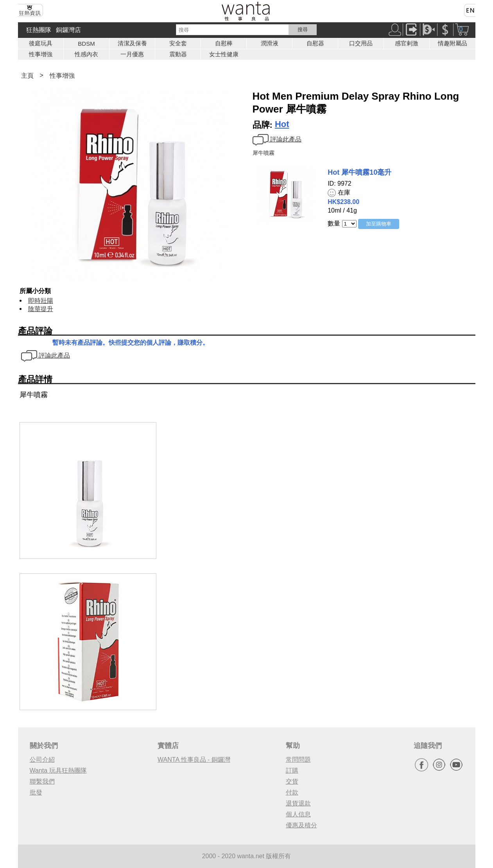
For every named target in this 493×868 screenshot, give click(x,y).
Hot (282, 124)
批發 (36, 792)
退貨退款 (298, 803)
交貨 (292, 781)
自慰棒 (224, 43)
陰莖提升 (41, 309)
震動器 (178, 54)
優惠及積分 (301, 825)
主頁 (27, 76)
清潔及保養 (132, 43)
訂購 (292, 770)
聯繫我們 (42, 781)
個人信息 (298, 814)
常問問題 (298, 760)
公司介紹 (42, 760)
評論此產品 (277, 139)
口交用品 (361, 43)
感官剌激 (407, 43)
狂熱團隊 (39, 30)
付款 (292, 792)
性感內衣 (86, 54)
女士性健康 (224, 54)
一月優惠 (132, 54)
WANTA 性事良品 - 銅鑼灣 (194, 760)
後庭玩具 (41, 43)
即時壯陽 (41, 301)
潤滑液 (270, 43)
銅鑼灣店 (68, 30)
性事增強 (41, 54)
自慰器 (315, 43)
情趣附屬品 (453, 43)
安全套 (178, 43)
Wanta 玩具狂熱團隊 (58, 770)
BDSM (86, 44)
